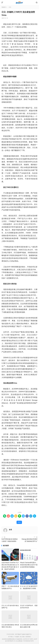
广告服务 (17, 637)
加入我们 (22, 637)
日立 (19, 522)
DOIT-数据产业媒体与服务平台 (19, 3)
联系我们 (28, 637)
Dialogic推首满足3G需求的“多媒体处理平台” (30, 540)
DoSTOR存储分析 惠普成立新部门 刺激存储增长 (10, 540)
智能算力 (4, 7)
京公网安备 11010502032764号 (25, 641)
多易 (10, 530)
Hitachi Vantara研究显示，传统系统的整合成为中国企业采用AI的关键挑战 (29, 565)
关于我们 (11, 637)
